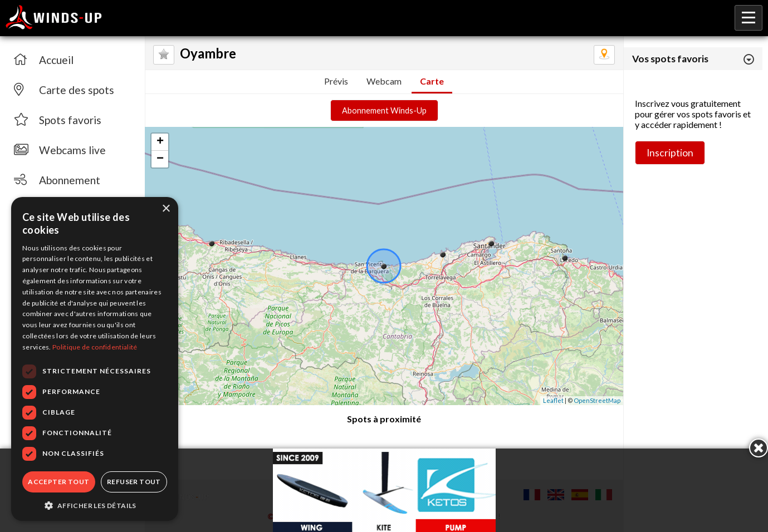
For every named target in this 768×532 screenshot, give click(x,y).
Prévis (336, 81)
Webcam (384, 81)
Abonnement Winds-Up (384, 110)
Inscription (670, 153)
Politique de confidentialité (95, 347)
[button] (95, 505)
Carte (432, 81)
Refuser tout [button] (134, 482)
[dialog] (95, 359)
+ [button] (160, 142)
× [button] (166, 209)
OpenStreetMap (597, 400)
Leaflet (553, 400)
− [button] (160, 159)
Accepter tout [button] (58, 482)
